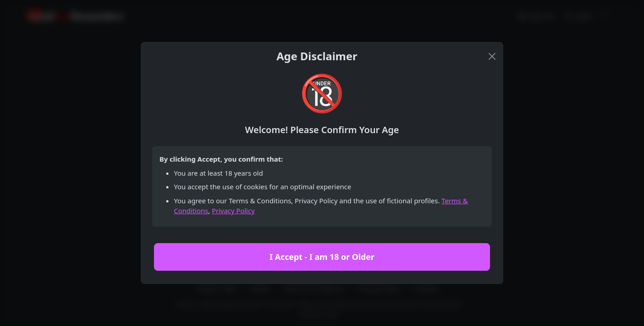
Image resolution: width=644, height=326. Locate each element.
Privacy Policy (233, 211)
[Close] (492, 56)
